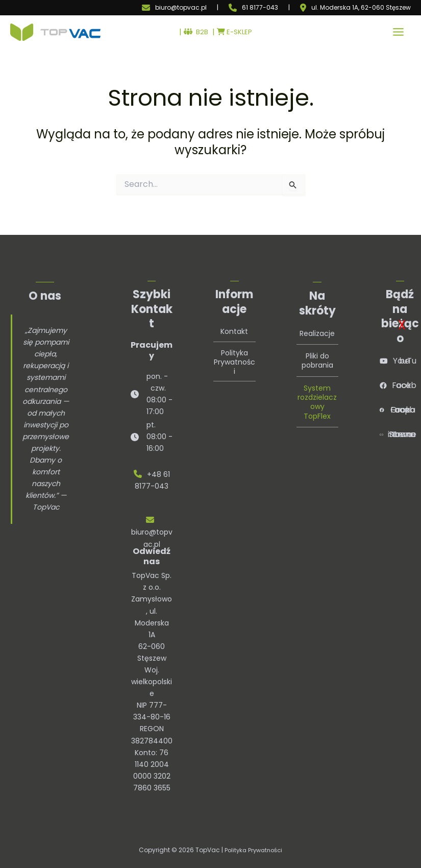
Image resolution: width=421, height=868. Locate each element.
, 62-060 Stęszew (385, 8)
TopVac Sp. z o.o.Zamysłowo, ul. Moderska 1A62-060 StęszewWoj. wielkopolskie (152, 634)
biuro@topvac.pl (181, 7)
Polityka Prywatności (254, 850)
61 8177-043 (260, 7)
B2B (195, 34)
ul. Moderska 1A (335, 8)
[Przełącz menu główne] (398, 34)
